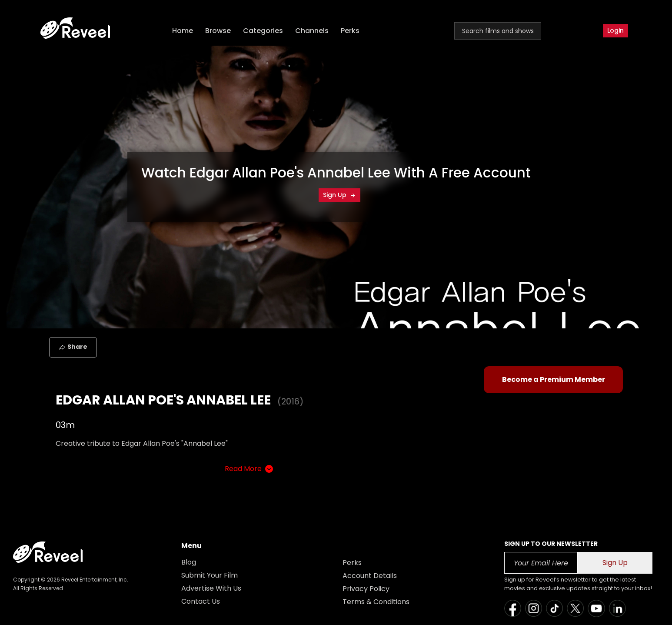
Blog (189, 562)
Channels (312, 31)
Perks (350, 31)
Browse (218, 31)
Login (615, 30)
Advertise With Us (211, 588)
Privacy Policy (366, 589)
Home (183, 31)
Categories (263, 31)
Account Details (370, 576)
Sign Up (339, 195)
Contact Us (201, 601)
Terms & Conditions (376, 602)
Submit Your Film (210, 575)
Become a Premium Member (554, 379)
